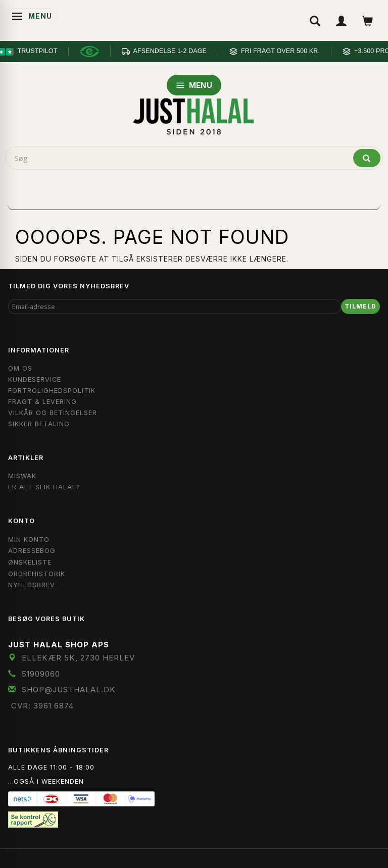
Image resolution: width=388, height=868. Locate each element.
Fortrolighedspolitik (52, 391)
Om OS (20, 368)
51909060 (41, 674)
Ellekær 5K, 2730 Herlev (78, 658)
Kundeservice (35, 379)
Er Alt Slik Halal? (44, 487)
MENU (194, 85)
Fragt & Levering (42, 402)
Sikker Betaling (39, 424)
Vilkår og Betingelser (53, 413)
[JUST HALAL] (194, 115)
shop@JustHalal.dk (69, 690)
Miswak (22, 476)
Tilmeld (360, 306)
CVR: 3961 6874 (42, 706)
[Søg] (367, 158)
